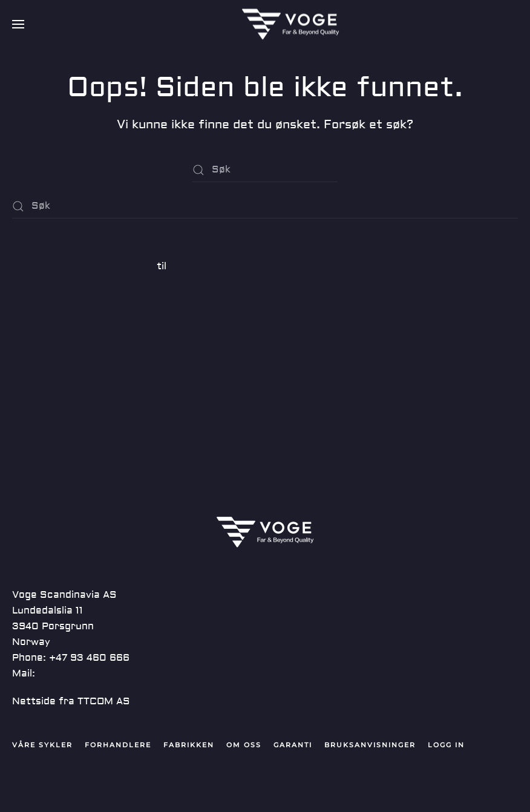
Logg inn (33, 350)
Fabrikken (189, 745)
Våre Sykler (42, 745)
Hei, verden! (42, 238)
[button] (18, 24)
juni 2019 (34, 294)
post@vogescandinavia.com (107, 673)
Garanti (293, 745)
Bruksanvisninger (370, 745)
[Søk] (265, 170)
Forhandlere (118, 745)
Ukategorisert (47, 322)
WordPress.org (50, 415)
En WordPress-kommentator (83, 266)
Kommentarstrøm (56, 393)
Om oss (244, 745)
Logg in (446, 745)
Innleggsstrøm (47, 372)
